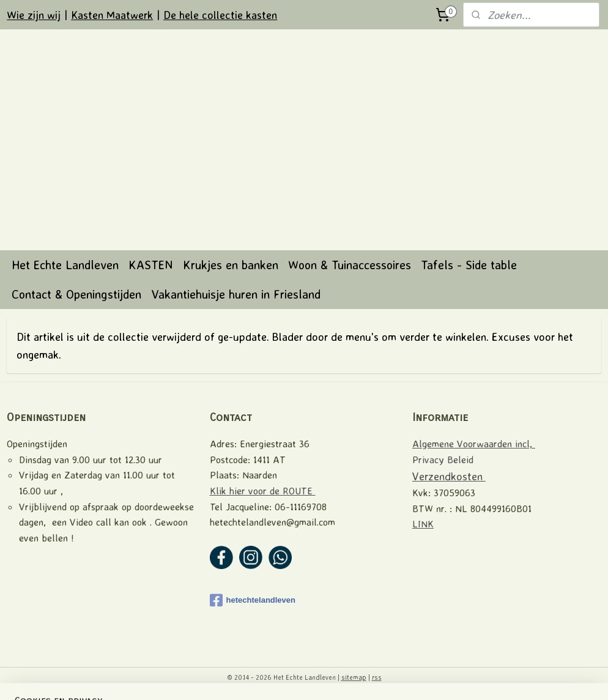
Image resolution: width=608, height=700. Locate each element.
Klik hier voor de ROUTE (263, 491)
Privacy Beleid (443, 460)
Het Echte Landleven (65, 265)
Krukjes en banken (231, 265)
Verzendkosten (449, 476)
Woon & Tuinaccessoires (350, 265)
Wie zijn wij (34, 15)
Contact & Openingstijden (76, 294)
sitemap (354, 677)
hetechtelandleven (253, 600)
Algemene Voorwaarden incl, (474, 444)
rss (377, 677)
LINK (423, 524)
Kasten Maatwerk (112, 15)
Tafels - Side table (469, 265)
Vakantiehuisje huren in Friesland (236, 294)
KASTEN (151, 265)
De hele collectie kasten (220, 15)
